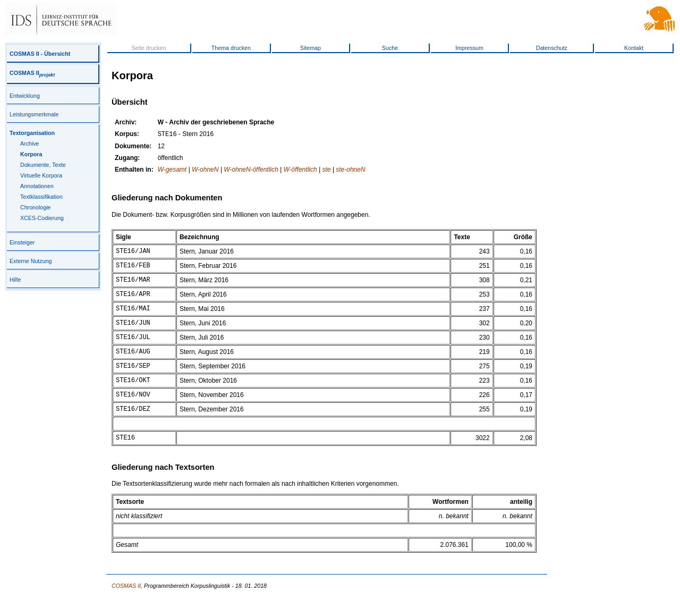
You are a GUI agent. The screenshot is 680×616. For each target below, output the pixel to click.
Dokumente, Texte (43, 165)
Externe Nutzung (31, 261)
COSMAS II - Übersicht (40, 54)
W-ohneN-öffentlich (251, 171)
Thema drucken (231, 48)
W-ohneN (205, 171)
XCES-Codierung (42, 218)
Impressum (469, 48)
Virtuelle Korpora (41, 175)
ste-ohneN (350, 171)
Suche (390, 48)
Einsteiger (22, 242)
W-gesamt (172, 171)
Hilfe (15, 280)
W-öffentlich (300, 171)
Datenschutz (552, 48)
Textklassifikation (41, 197)
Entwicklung (25, 96)
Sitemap (311, 48)
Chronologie (35, 207)
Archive (30, 144)
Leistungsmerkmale (34, 114)
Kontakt (634, 48)
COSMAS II (32, 73)
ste (326, 171)
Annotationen (37, 186)
